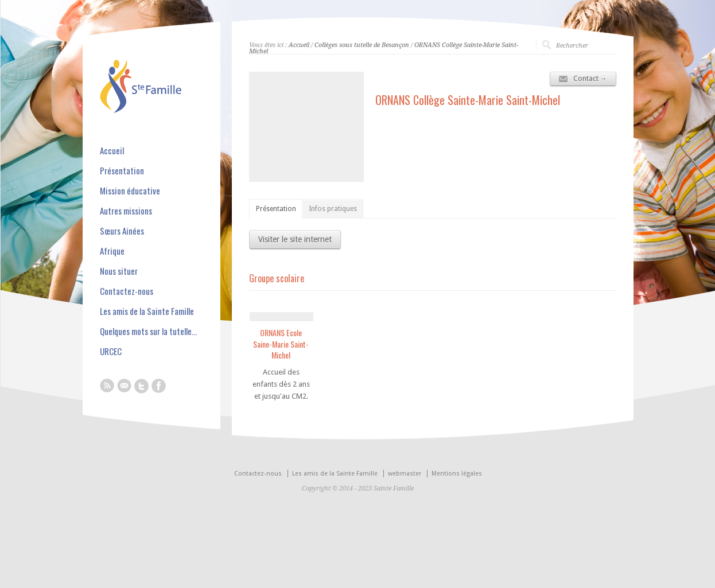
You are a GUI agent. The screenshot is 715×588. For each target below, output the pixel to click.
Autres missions (126, 211)
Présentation (276, 209)
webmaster (405, 474)
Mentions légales (457, 474)
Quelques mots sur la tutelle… (148, 331)
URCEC (111, 351)
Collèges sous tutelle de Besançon (362, 45)
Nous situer (119, 271)
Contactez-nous (127, 291)
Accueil (299, 45)
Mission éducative (130, 191)
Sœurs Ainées (122, 231)
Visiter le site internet (295, 239)
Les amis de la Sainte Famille (147, 311)
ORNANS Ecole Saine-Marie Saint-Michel (281, 344)
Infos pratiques (333, 209)
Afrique (112, 251)
